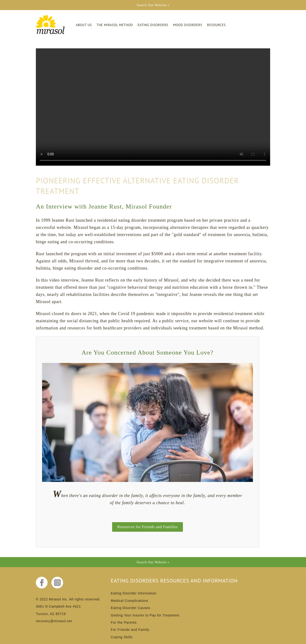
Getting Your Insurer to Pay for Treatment (145, 615)
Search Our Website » (153, 5)
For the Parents (124, 622)
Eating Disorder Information (134, 593)
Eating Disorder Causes (131, 608)
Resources (216, 25)
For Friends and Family (130, 630)
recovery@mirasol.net (54, 621)
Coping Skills (122, 637)
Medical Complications (130, 601)
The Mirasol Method (115, 25)
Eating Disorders (153, 25)
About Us (84, 25)
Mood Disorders (188, 25)
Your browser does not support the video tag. (153, 107)
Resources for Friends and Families (148, 527)
